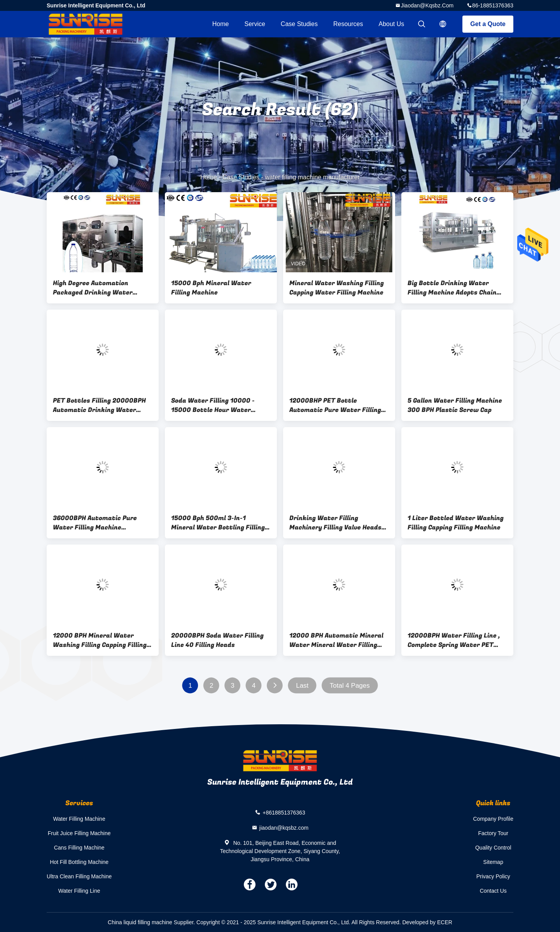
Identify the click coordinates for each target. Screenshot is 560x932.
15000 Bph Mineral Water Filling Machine (211, 288)
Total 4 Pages (350, 686)
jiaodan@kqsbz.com (427, 5)
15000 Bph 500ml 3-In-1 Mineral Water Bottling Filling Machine (218, 523)
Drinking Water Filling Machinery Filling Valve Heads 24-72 (335, 523)
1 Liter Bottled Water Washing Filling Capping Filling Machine (456, 523)
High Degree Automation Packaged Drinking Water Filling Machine (93, 288)
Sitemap (493, 862)
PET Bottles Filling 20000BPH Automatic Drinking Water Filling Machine (99, 405)
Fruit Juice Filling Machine (79, 833)
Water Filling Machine (79, 819)
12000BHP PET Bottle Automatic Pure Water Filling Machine (335, 405)
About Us (392, 24)
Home (221, 24)
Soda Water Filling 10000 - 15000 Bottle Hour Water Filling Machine (213, 405)
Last (302, 686)
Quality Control (493, 848)
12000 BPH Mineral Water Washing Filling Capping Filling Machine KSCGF (100, 640)
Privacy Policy (493, 876)
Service (255, 24)
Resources (348, 24)
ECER (445, 922)
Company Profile (493, 819)
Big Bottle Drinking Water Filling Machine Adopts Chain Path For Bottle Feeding (452, 288)
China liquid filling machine (140, 922)
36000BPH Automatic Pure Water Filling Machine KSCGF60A (95, 523)
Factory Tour (493, 833)
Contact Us (493, 891)
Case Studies (299, 24)
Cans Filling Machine (79, 848)
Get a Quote (488, 24)
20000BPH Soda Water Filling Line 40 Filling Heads (217, 640)
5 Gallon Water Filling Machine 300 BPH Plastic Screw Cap (455, 405)
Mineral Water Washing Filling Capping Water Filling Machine (337, 288)
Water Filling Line (79, 891)
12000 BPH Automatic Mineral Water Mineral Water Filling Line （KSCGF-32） (336, 640)
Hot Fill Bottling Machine (79, 862)
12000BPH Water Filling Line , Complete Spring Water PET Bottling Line (454, 640)
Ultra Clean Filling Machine (79, 876)
